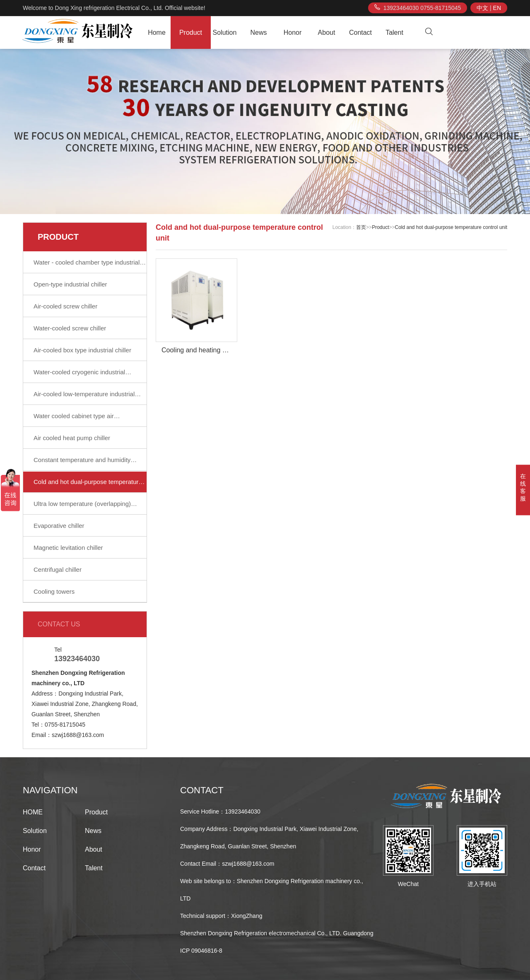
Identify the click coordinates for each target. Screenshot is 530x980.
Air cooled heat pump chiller (72, 438)
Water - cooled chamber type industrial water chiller (87, 266)
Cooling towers (54, 591)
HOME (33, 812)
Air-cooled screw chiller (65, 306)
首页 (361, 227)
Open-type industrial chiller (70, 284)
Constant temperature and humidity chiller (82, 463)
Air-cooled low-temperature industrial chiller (84, 397)
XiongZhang (247, 916)
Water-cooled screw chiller (70, 328)
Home (157, 33)
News (258, 33)
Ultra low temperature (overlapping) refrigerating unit (82, 507)
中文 (482, 8)
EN (497, 8)
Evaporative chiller (59, 526)
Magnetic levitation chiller (68, 548)
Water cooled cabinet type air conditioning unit (74, 419)
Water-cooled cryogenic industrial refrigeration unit (79, 376)
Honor (293, 33)
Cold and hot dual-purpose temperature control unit (88, 485)
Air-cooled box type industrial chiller (82, 350)
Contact (360, 33)
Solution (225, 33)
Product (191, 33)
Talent (394, 33)
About (327, 33)
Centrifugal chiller (58, 569)
